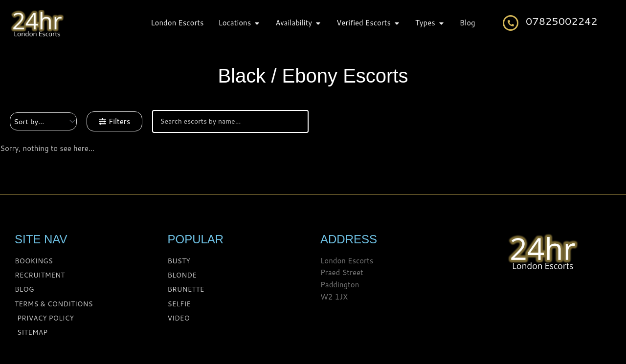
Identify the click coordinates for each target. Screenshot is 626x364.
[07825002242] (511, 23)
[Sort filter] (44, 121)
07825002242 (562, 21)
